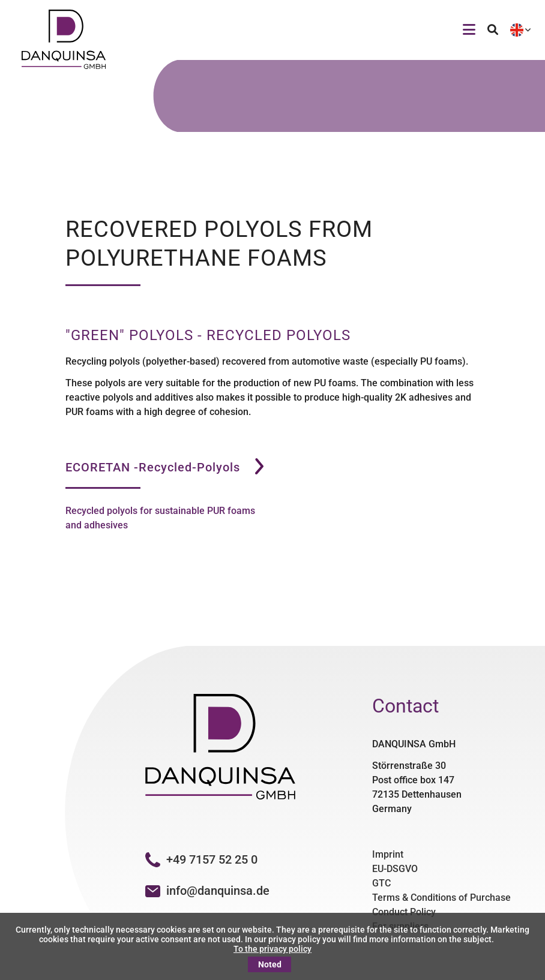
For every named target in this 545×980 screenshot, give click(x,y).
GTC (381, 883)
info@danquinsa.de (218, 891)
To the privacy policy (272, 949)
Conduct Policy (404, 912)
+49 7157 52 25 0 (201, 859)
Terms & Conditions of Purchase (441, 898)
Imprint (388, 854)
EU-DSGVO (395, 869)
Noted (270, 964)
